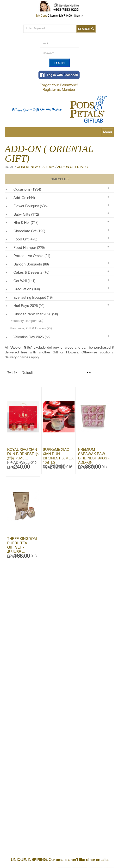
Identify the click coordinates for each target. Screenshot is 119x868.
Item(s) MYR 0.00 (60, 16)
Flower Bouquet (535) (31, 206)
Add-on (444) (24, 198)
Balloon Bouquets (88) (31, 264)
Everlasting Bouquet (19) (33, 297)
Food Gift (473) (25, 239)
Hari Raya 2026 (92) (29, 306)
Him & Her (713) (26, 222)
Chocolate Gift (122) (29, 231)
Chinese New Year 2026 (36, 167)
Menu (107, 132)
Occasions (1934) (27, 189)
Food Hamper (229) (29, 248)
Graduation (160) (27, 289)
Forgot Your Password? (59, 85)
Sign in (79, 16)
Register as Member (59, 89)
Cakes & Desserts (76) (31, 272)
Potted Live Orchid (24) (32, 256)
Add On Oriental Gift (75, 167)
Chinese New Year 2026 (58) (36, 314)
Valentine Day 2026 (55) (32, 337)
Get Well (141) (24, 281)
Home (9, 167)
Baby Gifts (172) (26, 214)
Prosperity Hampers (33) (26, 321)
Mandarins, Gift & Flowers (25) (31, 328)
